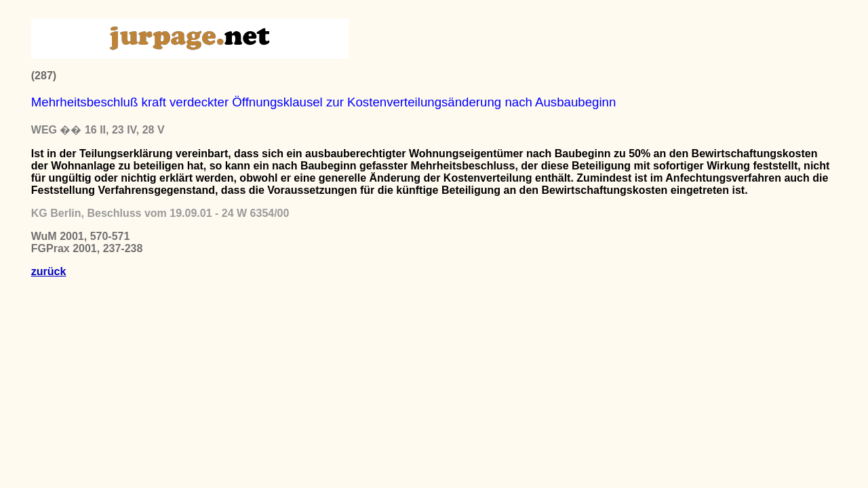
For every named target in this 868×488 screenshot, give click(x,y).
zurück (49, 271)
